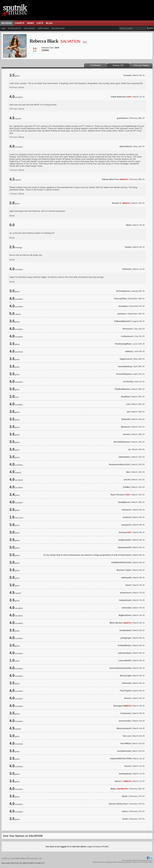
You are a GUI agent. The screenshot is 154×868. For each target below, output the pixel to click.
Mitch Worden (116, 623)
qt (129, 449)
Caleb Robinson (118, 97)
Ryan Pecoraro (118, 495)
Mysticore (126, 427)
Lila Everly (128, 382)
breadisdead (125, 630)
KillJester (127, 269)
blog (49, 23)
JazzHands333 (125, 547)
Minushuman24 (124, 728)
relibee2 (129, 351)
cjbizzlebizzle (126, 146)
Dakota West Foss (111, 179)
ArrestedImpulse (124, 374)
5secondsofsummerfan (120, 668)
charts (20, 23)
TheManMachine (122, 389)
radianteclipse (125, 653)
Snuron (128, 766)
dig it (85, 42)
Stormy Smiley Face (118, 804)
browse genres (15, 28)
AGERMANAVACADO (121, 562)
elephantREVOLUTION (121, 759)
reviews (7, 23)
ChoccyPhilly (120, 299)
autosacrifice (125, 721)
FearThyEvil (126, 691)
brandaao (123, 306)
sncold (127, 480)
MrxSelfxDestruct (122, 442)
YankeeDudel (125, 600)
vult (128, 412)
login (3, 28)
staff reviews (43, 28)
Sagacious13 (126, 359)
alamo (125, 811)
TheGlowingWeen (123, 344)
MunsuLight (126, 676)
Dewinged (118, 706)
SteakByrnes (124, 502)
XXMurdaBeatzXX (122, 321)
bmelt (125, 819)
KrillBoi (127, 487)
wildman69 (126, 578)
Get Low (127, 736)
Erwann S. (117, 203)
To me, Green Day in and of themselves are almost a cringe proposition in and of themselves (87, 555)
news (30, 23)
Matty (113, 789)
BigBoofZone (125, 615)
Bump (22, 87)
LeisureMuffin (125, 661)
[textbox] (133, 28)
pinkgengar (126, 638)
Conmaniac (126, 713)
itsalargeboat (125, 774)
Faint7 (128, 585)
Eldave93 (126, 419)
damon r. (119, 781)
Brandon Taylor (124, 570)
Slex (128, 472)
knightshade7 (125, 540)
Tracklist (45, 50)
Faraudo (127, 75)
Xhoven (128, 698)
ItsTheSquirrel (123, 291)
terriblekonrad (124, 751)
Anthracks (126, 510)
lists (40, 23)
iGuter (125, 796)
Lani (128, 404)
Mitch (129, 225)
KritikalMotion (125, 645)
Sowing (122, 532)
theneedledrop (125, 366)
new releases (30, 28)
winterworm (126, 593)
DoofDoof (126, 397)
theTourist (127, 329)
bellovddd (127, 608)
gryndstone (122, 118)
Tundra (128, 247)
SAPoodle (127, 683)
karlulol (127, 434)
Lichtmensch (127, 336)
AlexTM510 (126, 743)
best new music (58, 28)
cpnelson (122, 314)
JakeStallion (124, 457)
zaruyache (126, 525)
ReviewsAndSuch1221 (120, 464)
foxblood (127, 517)
